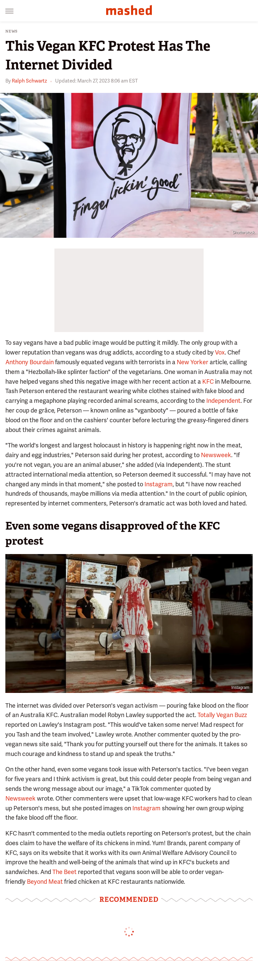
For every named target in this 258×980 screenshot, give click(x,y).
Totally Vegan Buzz (222, 715)
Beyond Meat (45, 882)
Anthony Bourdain (30, 362)
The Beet (64, 872)
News (12, 31)
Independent (223, 401)
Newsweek (216, 455)
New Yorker (192, 362)
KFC (208, 382)
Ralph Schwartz (29, 81)
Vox (220, 352)
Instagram (159, 484)
